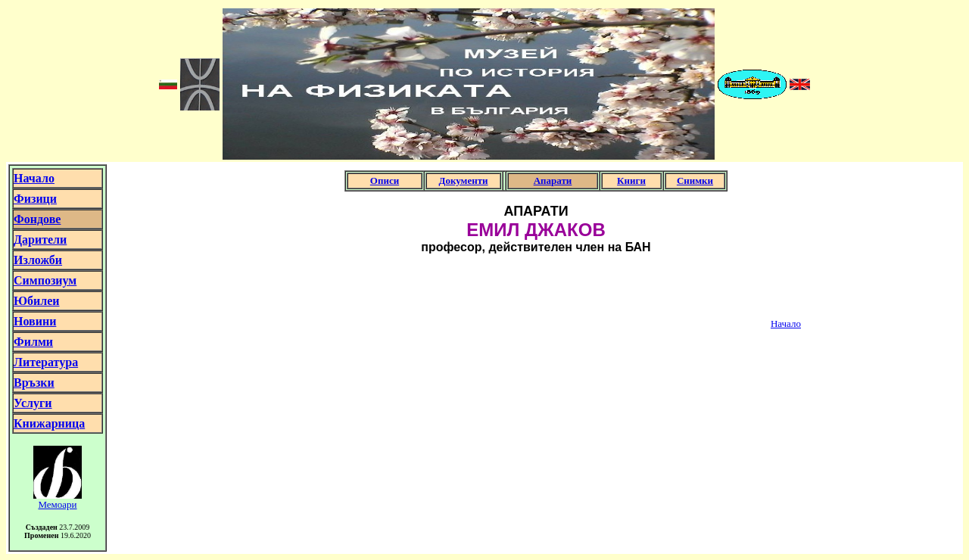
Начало (786, 324)
